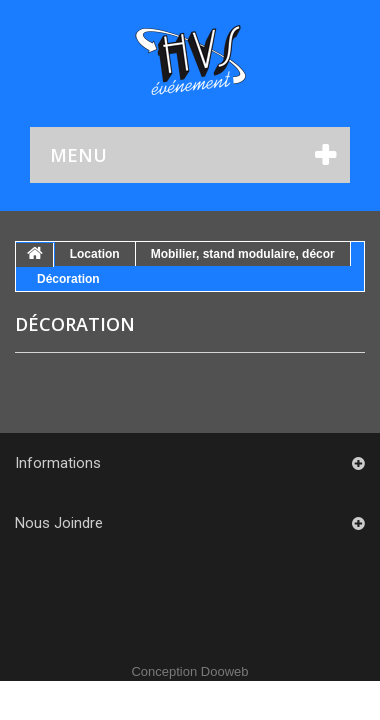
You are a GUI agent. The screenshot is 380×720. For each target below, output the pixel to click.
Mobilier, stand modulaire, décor (243, 254)
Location (95, 254)
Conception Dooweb (189, 671)
